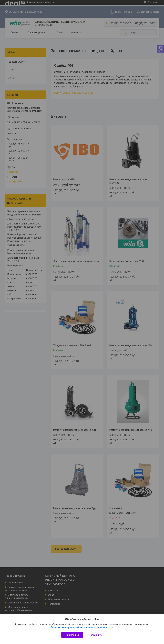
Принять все (72, 635)
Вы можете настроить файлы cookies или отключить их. (81, 627)
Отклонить (96, 635)
